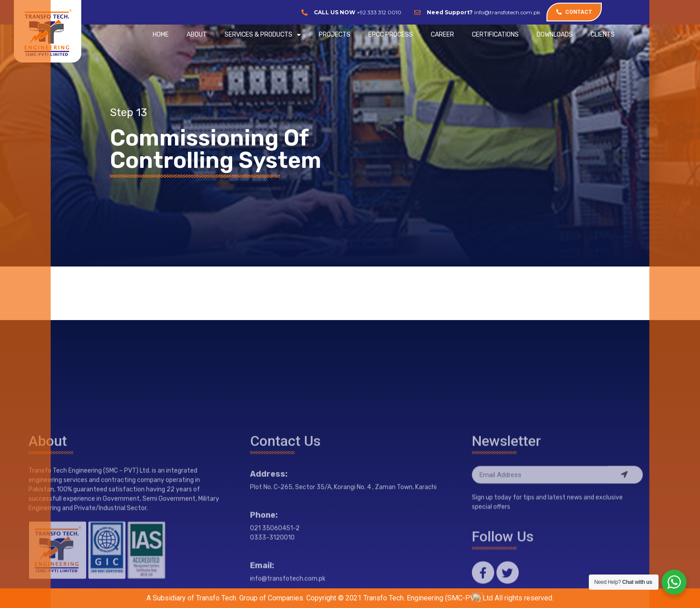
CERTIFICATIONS (495, 35)
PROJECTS (335, 35)
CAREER (442, 35)
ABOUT (197, 35)
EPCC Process (391, 35)
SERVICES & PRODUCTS (263, 35)
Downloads (555, 35)
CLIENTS (603, 35)
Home (161, 35)
